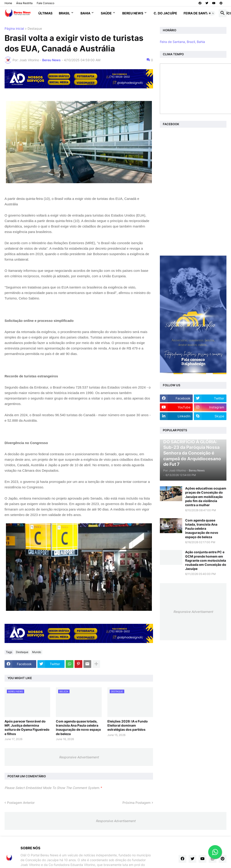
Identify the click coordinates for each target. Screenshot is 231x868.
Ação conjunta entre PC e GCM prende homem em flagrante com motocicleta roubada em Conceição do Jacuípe (206, 560)
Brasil (64, 13)
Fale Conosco (45, 3)
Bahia (85, 13)
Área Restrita (24, 3)
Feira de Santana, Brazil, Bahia (182, 42)
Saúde (106, 13)
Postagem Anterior (21, 803)
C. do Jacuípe (165, 13)
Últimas (45, 13)
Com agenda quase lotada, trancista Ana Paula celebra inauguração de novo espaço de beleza (78, 728)
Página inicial (14, 29)
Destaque (35, 29)
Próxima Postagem (136, 803)
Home (8, 3)
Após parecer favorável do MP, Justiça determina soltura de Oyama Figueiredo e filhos (27, 728)
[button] (211, 13)
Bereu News (133, 13)
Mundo (37, 652)
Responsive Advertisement (79, 757)
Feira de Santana (199, 13)
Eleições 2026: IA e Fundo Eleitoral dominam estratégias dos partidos (128, 725)
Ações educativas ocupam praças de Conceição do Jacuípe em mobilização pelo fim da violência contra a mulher (206, 497)
